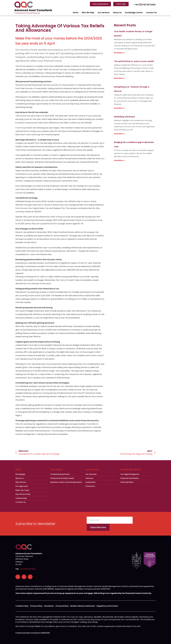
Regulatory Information (107, 606)
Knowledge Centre (134, 13)
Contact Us (151, 13)
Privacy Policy (36, 606)
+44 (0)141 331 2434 (27, 569)
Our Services (104, 13)
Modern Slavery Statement (83, 606)
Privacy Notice (62, 606)
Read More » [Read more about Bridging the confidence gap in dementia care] (120, 160)
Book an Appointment (100, 4)
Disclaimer (49, 606)
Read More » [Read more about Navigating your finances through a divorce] (120, 108)
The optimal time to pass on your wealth (134, 61)
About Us (117, 13)
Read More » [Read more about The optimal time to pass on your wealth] (120, 78)
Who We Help (88, 13)
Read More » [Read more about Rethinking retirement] (120, 134)
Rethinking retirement (125, 117)
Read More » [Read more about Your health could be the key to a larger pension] (120, 53)
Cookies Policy (22, 606)
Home (76, 13)
